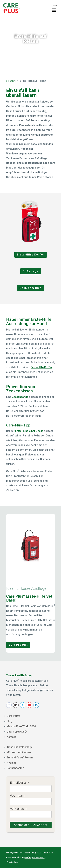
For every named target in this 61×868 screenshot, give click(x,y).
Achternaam (19, 808)
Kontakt (11, 737)
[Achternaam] (31, 814)
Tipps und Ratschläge (20, 747)
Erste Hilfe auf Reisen (20, 758)
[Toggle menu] (54, 8)
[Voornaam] (31, 802)
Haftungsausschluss (35, 858)
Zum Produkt (18, 645)
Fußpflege (31, 271)
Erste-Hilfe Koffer (31, 255)
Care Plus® (14, 716)
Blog (9, 721)
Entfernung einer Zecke (29, 431)
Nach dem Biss (31, 288)
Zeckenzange (20, 397)
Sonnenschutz (15, 768)
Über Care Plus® (17, 732)
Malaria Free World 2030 (21, 726)
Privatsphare (12, 862)
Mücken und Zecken (19, 752)
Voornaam (17, 796)
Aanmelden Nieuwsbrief (31, 825)
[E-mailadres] (31, 789)
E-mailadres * (20, 783)
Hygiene (12, 763)
